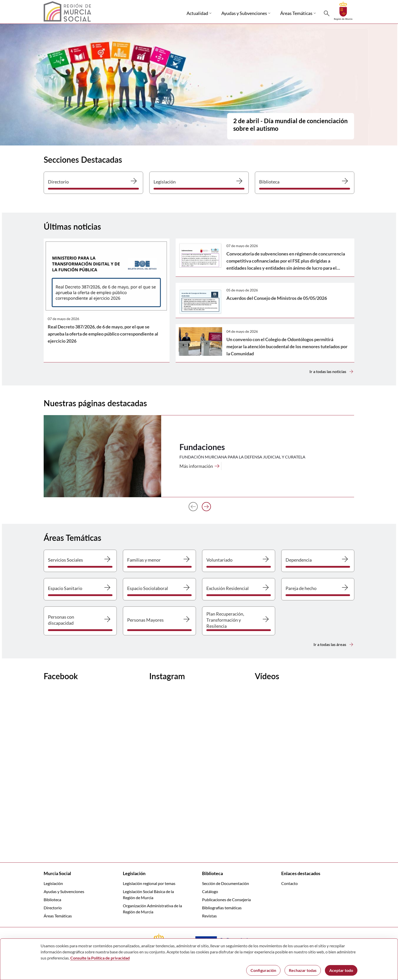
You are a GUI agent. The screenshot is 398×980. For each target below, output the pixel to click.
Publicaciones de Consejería (226, 900)
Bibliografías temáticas (222, 908)
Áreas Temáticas (58, 916)
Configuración (263, 970)
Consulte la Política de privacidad (100, 958)
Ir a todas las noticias (332, 372)
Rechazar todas (303, 970)
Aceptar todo (341, 970)
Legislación (53, 883)
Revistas (209, 916)
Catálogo (210, 891)
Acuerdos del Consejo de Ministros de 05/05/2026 (277, 298)
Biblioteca (52, 900)
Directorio (53, 908)
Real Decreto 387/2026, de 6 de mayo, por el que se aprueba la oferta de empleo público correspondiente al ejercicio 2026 (103, 334)
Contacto (289, 883)
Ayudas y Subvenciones (64, 891)
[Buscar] (327, 13)
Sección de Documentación (226, 883)
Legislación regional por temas (149, 883)
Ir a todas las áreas (334, 644)
